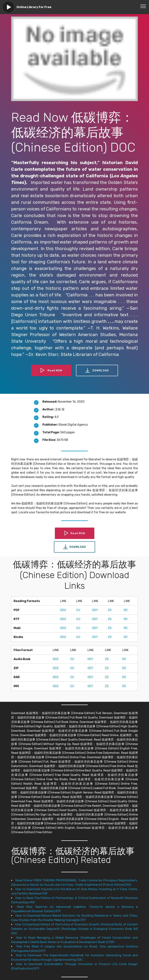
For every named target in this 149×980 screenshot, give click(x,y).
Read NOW (50, 370)
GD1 (95, 610)
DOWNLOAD (98, 370)
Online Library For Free (34, 7)
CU (78, 610)
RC (126, 610)
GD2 (63, 610)
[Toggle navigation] (143, 6)
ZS (110, 610)
